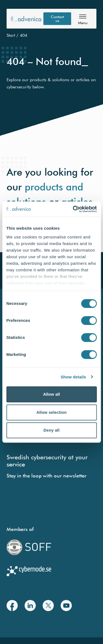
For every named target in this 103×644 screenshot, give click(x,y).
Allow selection (51, 412)
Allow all (52, 394)
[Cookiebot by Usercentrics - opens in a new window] (73, 209)
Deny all (51, 430)
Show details (73, 377)
